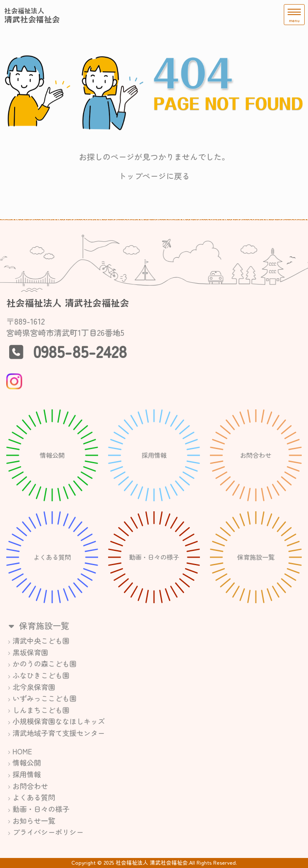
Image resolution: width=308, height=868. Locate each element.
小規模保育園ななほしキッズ (59, 721)
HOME (22, 751)
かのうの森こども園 (44, 664)
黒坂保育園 (30, 652)
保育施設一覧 (38, 626)
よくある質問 (34, 797)
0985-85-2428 (80, 351)
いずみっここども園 (44, 698)
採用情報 (27, 774)
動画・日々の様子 (41, 809)
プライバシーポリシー (48, 832)
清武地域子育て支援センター (59, 733)
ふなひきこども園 (41, 675)
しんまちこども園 (41, 710)
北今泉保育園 (34, 687)
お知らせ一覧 (34, 821)
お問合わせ (30, 786)
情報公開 (27, 763)
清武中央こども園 (41, 641)
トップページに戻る (154, 176)
